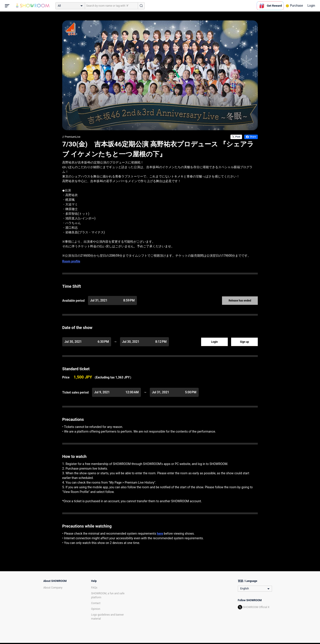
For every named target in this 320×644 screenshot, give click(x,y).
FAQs (94, 588)
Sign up (245, 342)
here (160, 534)
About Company (53, 588)
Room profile (71, 261)
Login (311, 6)
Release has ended (240, 301)
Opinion (96, 609)
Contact (96, 603)
